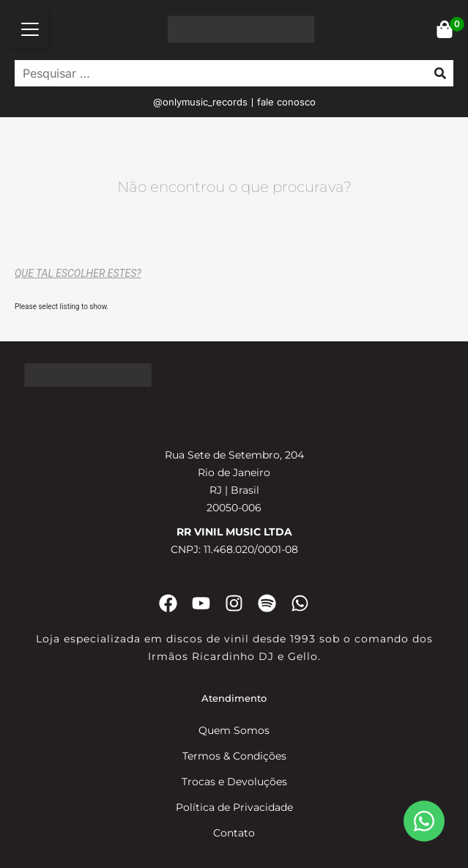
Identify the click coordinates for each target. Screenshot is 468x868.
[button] (30, 29)
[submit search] (440, 73)
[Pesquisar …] (217, 73)
